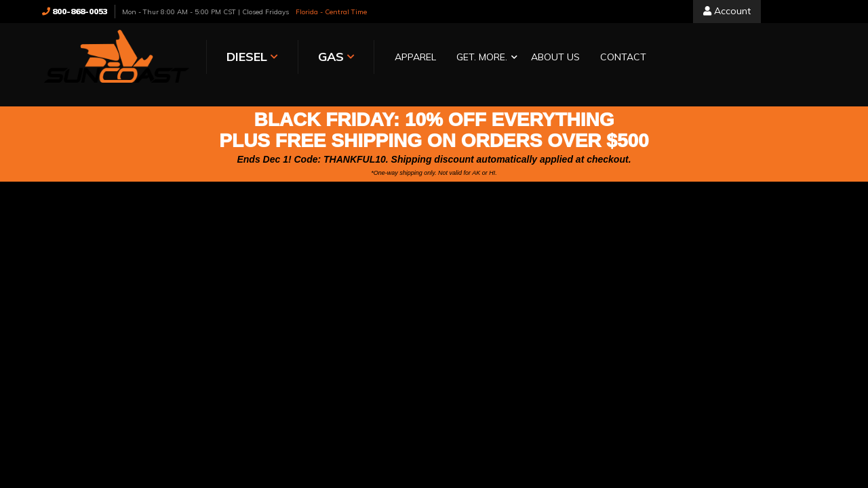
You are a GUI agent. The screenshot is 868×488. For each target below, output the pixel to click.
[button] (484, 58)
